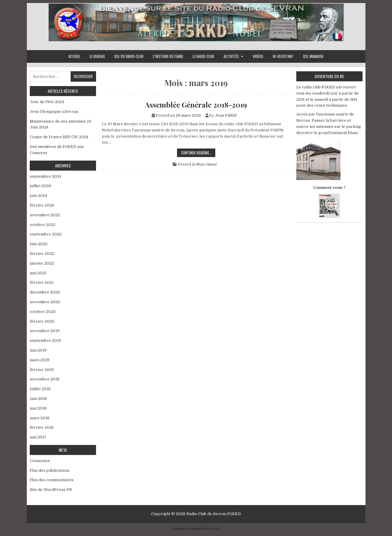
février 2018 (42, 427)
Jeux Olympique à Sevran (55, 112)
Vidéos (258, 56)
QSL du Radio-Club (129, 56)
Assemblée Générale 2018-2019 (196, 105)
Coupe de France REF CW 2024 (59, 137)
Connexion (40, 461)
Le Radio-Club (203, 56)
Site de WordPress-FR (51, 490)
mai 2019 (38, 350)
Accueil (74, 56)
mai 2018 (38, 408)
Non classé (207, 164)
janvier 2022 (42, 263)
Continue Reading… (198, 153)
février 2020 (42, 321)
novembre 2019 (45, 331)
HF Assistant (283, 56)
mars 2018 (40, 418)
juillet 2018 (40, 389)
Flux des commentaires (52, 480)
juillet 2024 (40, 186)
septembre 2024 (46, 176)
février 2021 (42, 282)
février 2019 (42, 370)
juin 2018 (38, 399)
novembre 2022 (45, 215)
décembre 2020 (45, 292)
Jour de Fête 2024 (47, 102)
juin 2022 (39, 244)
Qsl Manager (313, 56)
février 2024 (42, 205)
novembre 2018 (45, 379)
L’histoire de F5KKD (168, 56)
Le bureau (97, 56)
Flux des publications (50, 470)
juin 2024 (38, 196)
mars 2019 (40, 360)
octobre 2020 (43, 312)
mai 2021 (38, 273)
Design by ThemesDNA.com (196, 529)
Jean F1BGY (226, 115)
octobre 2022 (43, 225)
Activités (231, 56)
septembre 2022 (46, 234)
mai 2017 (38, 437)
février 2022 (42, 254)
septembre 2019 (45, 340)
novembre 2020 (45, 302)
